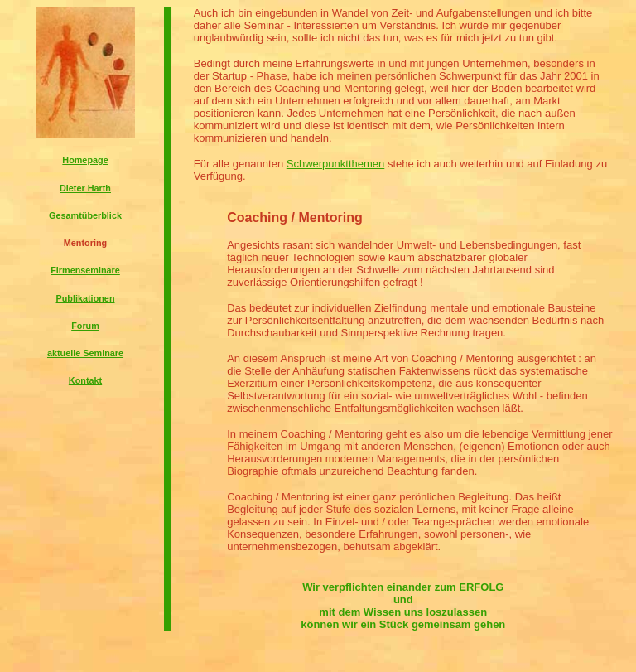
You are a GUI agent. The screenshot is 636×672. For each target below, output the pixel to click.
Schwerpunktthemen (336, 164)
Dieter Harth (85, 188)
